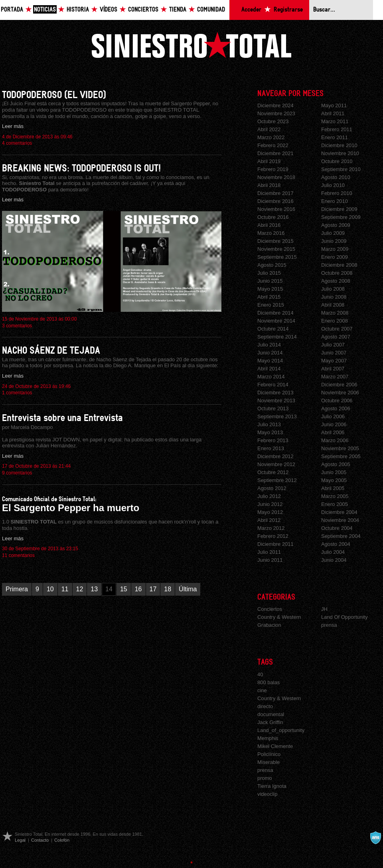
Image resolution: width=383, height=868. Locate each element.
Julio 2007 (333, 345)
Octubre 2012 (273, 472)
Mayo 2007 (334, 361)
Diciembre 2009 (339, 209)
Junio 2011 (270, 560)
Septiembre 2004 (341, 536)
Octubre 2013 (273, 408)
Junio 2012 (270, 504)
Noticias (45, 10)
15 (124, 589)
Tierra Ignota (272, 786)
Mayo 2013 (270, 432)
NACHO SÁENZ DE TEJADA (51, 351)
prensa (329, 625)
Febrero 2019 (273, 169)
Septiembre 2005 (341, 456)
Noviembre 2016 (276, 209)
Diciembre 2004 (339, 512)
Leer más (13, 126)
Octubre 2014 (273, 329)
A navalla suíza (375, 838)
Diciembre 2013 (275, 393)
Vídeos (109, 10)
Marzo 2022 (271, 137)
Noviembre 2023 (276, 113)
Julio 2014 (269, 345)
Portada (12, 10)
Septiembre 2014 (277, 337)
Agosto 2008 (336, 281)
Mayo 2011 (334, 105)
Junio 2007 (334, 353)
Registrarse (288, 10)
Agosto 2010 (336, 177)
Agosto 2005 (336, 464)
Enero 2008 (335, 321)
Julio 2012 (269, 496)
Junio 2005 (334, 472)
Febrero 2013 (273, 440)
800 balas (268, 682)
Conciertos (143, 10)
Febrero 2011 (337, 129)
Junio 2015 (270, 281)
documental (271, 714)
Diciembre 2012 (275, 456)
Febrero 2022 (273, 145)
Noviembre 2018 (276, 177)
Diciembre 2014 (275, 313)
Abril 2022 (269, 129)
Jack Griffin (270, 722)
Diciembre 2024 (275, 105)
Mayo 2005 (334, 480)
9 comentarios (17, 473)
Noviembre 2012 (276, 464)
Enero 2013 (271, 448)
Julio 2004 (333, 552)
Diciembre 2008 (339, 265)
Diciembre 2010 (339, 145)
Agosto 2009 (336, 225)
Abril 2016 (269, 225)
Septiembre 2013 (277, 416)
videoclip (267, 794)
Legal (20, 840)
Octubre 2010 (337, 161)
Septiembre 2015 (277, 257)
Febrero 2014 (273, 385)
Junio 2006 (334, 424)
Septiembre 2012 (277, 480)
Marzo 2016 (271, 233)
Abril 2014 (269, 369)
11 (65, 589)
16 (138, 589)
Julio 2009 (333, 233)
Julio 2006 (333, 416)
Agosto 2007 (336, 337)
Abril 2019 (269, 161)
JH (324, 609)
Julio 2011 (269, 552)
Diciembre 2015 (275, 241)
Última (188, 589)
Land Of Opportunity (345, 617)
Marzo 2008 (335, 313)
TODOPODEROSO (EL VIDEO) (54, 95)
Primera (17, 589)
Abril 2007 (333, 369)
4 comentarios (17, 143)
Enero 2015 (271, 305)
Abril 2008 (333, 305)
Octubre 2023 (273, 121)
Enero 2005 (335, 504)
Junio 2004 (334, 560)
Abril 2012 (269, 520)
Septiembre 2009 (341, 217)
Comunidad (211, 10)
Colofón (62, 840)
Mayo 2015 (270, 289)
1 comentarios (17, 393)
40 (260, 674)
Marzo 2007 (335, 377)
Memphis (268, 738)
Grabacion (269, 625)
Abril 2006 (333, 432)
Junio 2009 (334, 241)
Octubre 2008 (337, 273)
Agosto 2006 (336, 408)
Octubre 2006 (337, 401)
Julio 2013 (269, 424)
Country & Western (279, 617)
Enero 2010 (335, 201)
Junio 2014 (270, 353)
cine (262, 690)
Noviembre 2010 (340, 153)
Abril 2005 (333, 488)
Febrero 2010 (337, 193)
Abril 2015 (269, 297)
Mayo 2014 (270, 361)
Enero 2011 (335, 137)
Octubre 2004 (337, 528)
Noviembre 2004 (340, 520)
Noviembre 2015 (276, 249)
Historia (78, 10)
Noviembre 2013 (276, 401)
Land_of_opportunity (281, 730)
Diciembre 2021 (275, 153)
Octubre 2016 (273, 217)
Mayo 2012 (270, 512)
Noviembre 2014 (276, 321)
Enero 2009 (335, 257)
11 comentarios (18, 555)
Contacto (40, 840)
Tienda (178, 10)
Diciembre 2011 (275, 544)
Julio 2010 (333, 185)
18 (168, 589)
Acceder (251, 10)
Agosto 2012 (272, 488)
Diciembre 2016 (275, 201)
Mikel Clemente (275, 746)
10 (50, 589)
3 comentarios (17, 326)
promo (265, 778)
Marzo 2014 (271, 377)
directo (265, 706)
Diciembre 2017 (275, 193)
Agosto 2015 (272, 265)
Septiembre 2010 (341, 169)
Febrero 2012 (273, 536)
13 (94, 589)
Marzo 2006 (335, 440)
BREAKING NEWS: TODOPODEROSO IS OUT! (81, 168)
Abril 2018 (269, 185)
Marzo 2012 (271, 528)
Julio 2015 (269, 273)
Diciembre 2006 (339, 385)
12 (80, 589)
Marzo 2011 (335, 121)
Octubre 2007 (337, 329)
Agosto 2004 (336, 544)
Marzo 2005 (335, 496)
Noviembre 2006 (340, 393)
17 (153, 589)
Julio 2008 (333, 289)
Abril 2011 (333, 113)
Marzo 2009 (335, 249)
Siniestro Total (191, 45)
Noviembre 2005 (340, 448)
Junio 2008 (334, 297)
